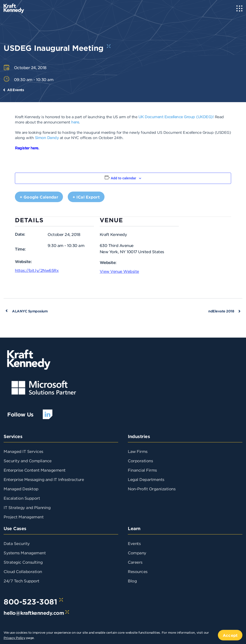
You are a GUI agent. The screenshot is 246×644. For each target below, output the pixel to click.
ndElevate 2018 (221, 311)
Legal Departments (146, 479)
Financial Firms (142, 470)
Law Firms (138, 451)
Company (137, 553)
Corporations (140, 461)
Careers (135, 562)
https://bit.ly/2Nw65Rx (37, 270)
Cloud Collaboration (23, 571)
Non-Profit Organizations (152, 489)
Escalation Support (22, 498)
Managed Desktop (21, 489)
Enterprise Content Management (35, 470)
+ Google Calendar (39, 197)
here (75, 122)
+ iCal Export (86, 197)
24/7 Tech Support (22, 581)
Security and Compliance (28, 461)
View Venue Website (119, 271)
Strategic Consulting (23, 562)
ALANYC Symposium (30, 311)
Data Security (17, 543)
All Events (15, 90)
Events (134, 543)
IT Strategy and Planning (27, 507)
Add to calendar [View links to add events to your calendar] (123, 178)
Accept (230, 635)
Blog (132, 581)
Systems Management (25, 553)
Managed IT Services (23, 451)
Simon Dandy (47, 138)
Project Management (24, 517)
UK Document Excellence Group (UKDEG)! (176, 117)
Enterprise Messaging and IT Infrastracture (44, 479)
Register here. (27, 148)
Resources (138, 571)
